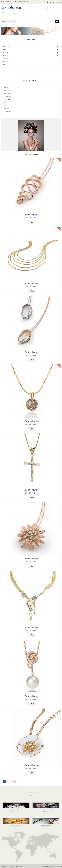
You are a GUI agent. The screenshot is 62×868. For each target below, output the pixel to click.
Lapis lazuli (8, 99)
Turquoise (7, 111)
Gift (5, 65)
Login (13, 13)
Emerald (7, 96)
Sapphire (7, 108)
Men (5, 56)
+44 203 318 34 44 (7, 2)
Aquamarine (8, 93)
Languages (52, 8)
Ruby (6, 105)
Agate (6, 87)
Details (32, 222)
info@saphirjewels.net (22, 2)
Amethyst (7, 90)
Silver (5, 59)
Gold (5, 49)
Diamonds (7, 46)
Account (5, 13)
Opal (5, 102)
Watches (6, 62)
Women (6, 53)
